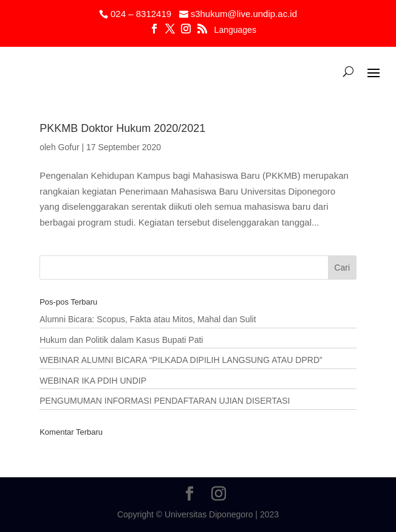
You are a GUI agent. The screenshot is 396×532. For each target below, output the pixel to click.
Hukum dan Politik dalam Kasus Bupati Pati (121, 340)
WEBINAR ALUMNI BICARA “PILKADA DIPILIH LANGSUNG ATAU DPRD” (181, 360)
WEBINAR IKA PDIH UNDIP (93, 381)
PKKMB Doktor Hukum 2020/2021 (122, 128)
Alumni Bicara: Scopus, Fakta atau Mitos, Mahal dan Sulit (148, 319)
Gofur (69, 147)
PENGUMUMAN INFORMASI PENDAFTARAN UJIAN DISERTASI (165, 401)
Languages (235, 30)
